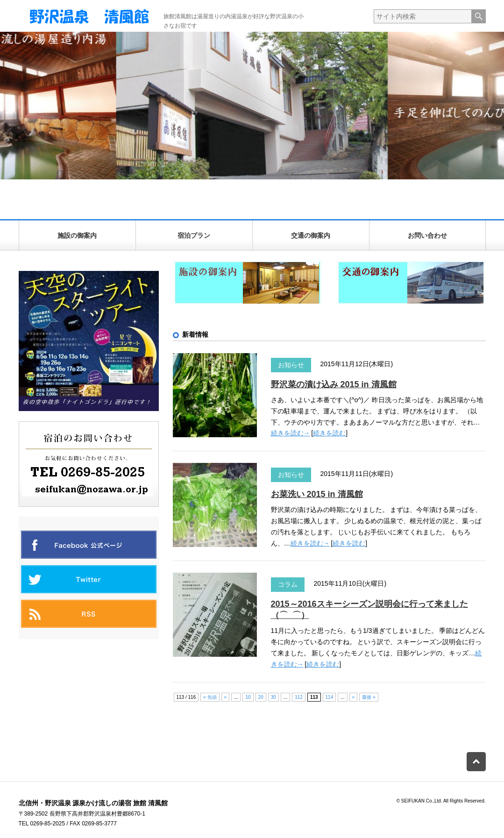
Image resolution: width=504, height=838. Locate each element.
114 (330, 697)
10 (248, 697)
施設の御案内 (77, 235)
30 (273, 697)
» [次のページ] (354, 697)
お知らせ (291, 365)
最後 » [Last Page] (369, 697)
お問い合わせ (427, 235)
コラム (288, 584)
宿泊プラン (194, 235)
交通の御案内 (311, 235)
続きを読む (329, 433)
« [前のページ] (226, 697)
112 (299, 697)
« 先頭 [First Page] (210, 697)
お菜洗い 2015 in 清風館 (317, 494)
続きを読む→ (291, 433)
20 (261, 697)
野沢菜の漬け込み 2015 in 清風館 (334, 384)
